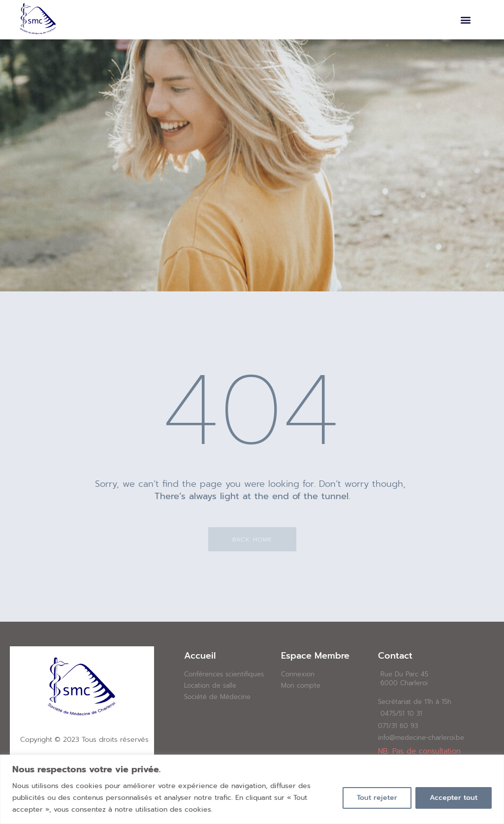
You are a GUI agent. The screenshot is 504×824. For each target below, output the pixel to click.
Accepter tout (454, 798)
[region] (252, 789)
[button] (466, 20)
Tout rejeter (377, 798)
